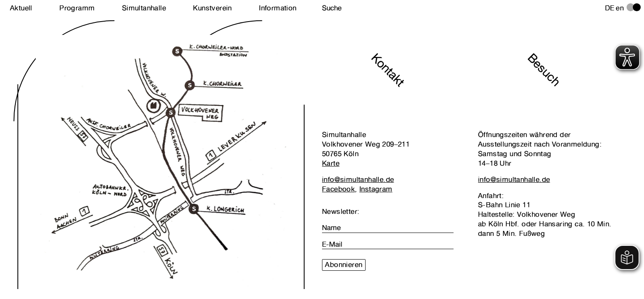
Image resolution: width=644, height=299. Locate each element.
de (610, 8)
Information (278, 8)
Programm (77, 8)
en (620, 8)
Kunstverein (212, 8)
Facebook (338, 189)
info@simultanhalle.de (358, 179)
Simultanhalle (144, 8)
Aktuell (21, 8)
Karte (331, 163)
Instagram (376, 189)
